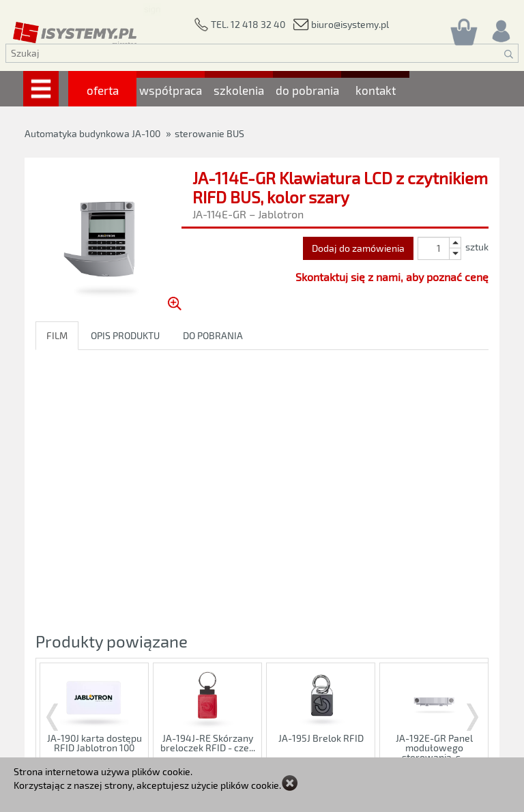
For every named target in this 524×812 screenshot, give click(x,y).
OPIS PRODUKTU (125, 335)
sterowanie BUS (209, 133)
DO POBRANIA (213, 335)
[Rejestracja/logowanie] (500, 28)
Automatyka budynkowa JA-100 (92, 133)
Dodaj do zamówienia (358, 248)
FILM (57, 335)
